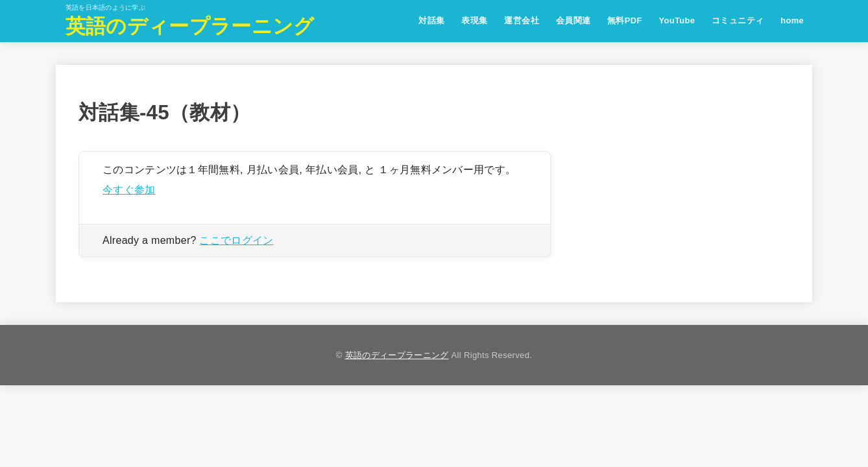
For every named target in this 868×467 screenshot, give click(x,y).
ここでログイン (236, 240)
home (792, 20)
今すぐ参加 (129, 189)
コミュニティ (738, 20)
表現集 (474, 20)
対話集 (431, 20)
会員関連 (573, 20)
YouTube (677, 20)
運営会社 (522, 20)
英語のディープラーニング (190, 26)
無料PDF (625, 20)
